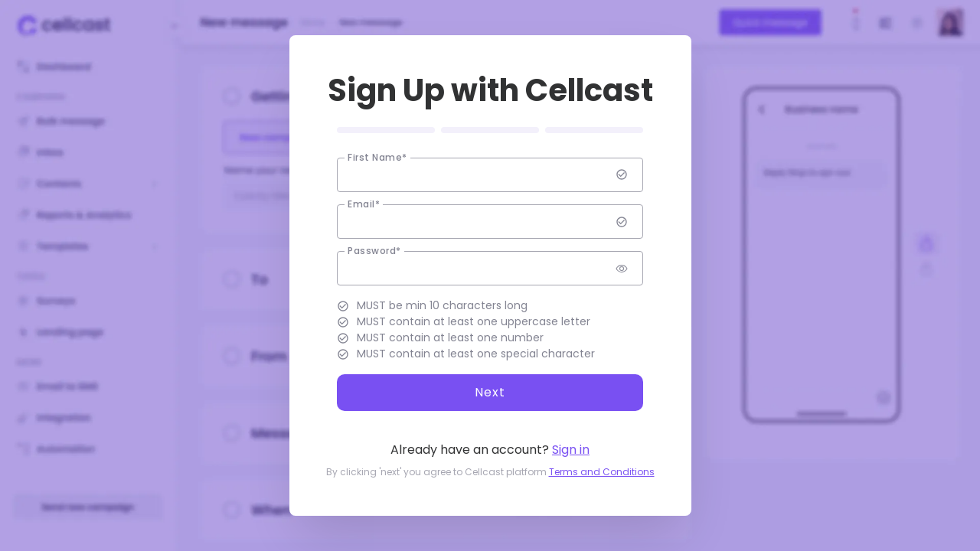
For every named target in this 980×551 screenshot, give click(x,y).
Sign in (571, 450)
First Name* (377, 158)
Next (490, 392)
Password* (374, 251)
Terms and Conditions (602, 472)
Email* (364, 204)
